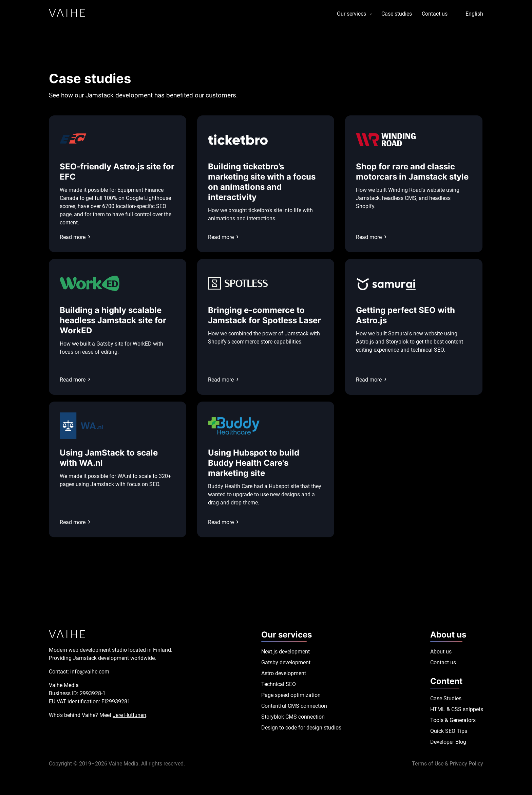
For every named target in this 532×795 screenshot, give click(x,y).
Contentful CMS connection (294, 706)
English (474, 14)
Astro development (284, 673)
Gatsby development (286, 662)
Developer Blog (448, 742)
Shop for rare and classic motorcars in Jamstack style (412, 172)
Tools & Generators (453, 720)
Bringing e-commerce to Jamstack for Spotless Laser (264, 315)
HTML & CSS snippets (457, 709)
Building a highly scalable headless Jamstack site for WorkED (113, 320)
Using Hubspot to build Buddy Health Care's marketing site (254, 463)
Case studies (397, 14)
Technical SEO (279, 684)
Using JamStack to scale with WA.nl (109, 458)
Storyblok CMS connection (293, 717)
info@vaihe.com (90, 672)
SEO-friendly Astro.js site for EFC (117, 172)
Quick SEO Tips (449, 731)
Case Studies (446, 698)
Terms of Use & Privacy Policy (448, 764)
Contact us (435, 14)
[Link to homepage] (67, 14)
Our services (351, 14)
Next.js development (286, 652)
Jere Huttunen (129, 715)
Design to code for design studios (301, 728)
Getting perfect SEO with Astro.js (405, 315)
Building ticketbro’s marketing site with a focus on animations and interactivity (262, 182)
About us (441, 652)
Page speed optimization (291, 695)
